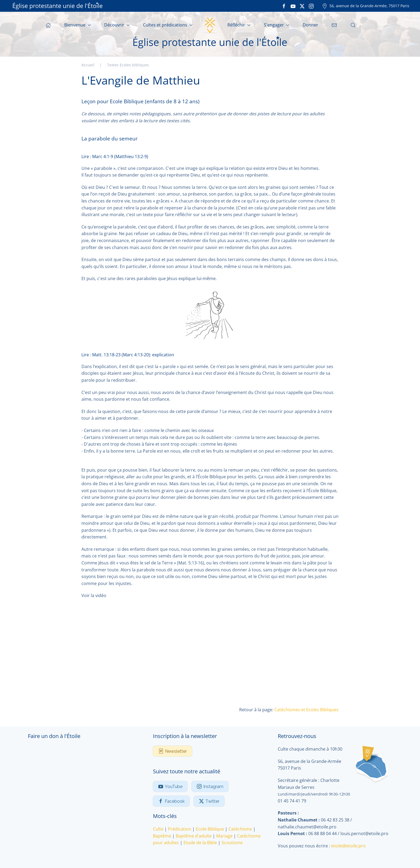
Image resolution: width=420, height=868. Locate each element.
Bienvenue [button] (78, 25)
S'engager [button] (277, 25)
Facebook (171, 801)
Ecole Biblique (210, 829)
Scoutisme (232, 843)
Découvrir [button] (117, 25)
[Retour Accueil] (210, 25)
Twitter (209, 801)
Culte (158, 829)
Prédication (180, 829)
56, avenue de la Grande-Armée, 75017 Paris (366, 6)
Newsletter (172, 751)
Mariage (224, 836)
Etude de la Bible (200, 843)
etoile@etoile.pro (348, 846)
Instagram (210, 786)
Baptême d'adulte (194, 836)
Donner (310, 25)
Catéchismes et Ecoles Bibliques (306, 710)
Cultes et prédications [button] (168, 25)
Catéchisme (240, 829)
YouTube (170, 786)
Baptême (162, 836)
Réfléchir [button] (239, 25)
